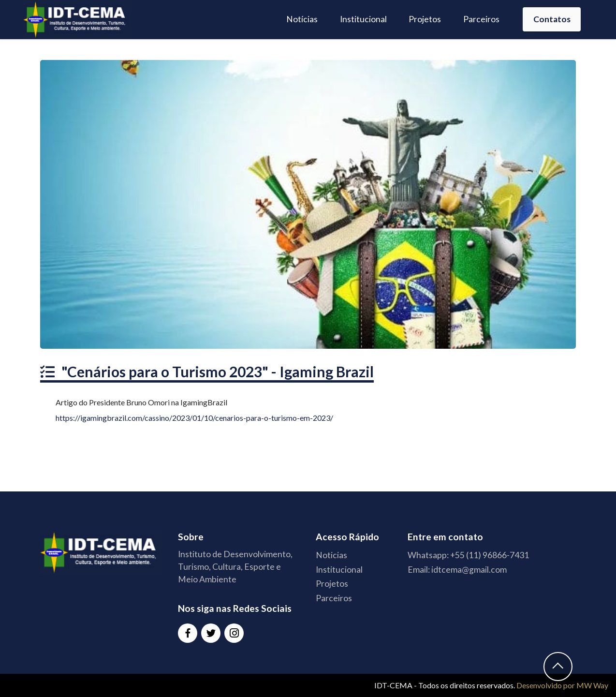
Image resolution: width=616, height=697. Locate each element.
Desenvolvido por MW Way (562, 685)
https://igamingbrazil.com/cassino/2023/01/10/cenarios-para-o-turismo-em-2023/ (194, 418)
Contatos (552, 19)
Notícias (302, 19)
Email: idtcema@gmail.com (457, 570)
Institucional (363, 19)
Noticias (331, 555)
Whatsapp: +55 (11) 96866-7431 (468, 555)
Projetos (425, 19)
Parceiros (481, 19)
